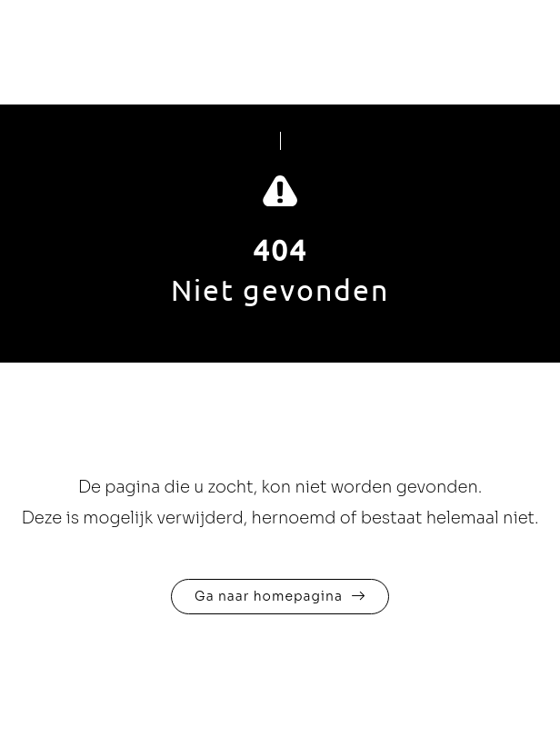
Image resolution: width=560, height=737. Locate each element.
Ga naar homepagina (269, 596)
